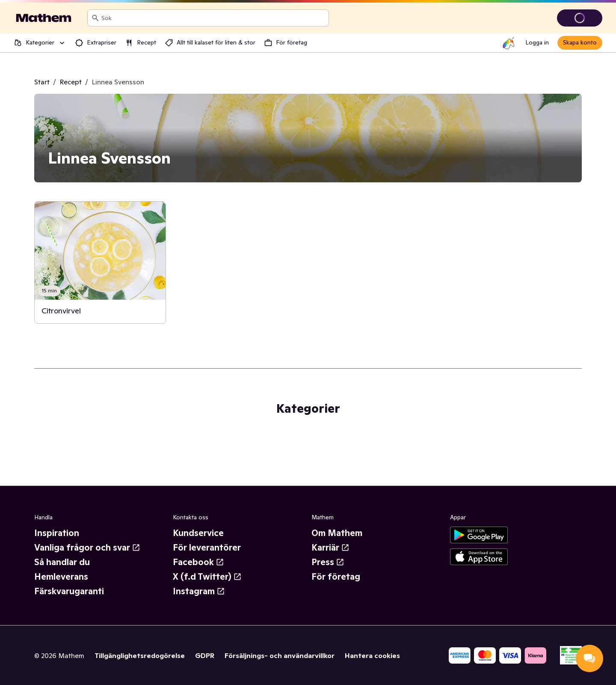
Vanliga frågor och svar (87, 548)
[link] (100, 263)
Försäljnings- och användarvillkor (280, 655)
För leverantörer (207, 548)
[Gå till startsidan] (44, 18)
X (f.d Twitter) (207, 577)
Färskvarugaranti (69, 591)
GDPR (205, 655)
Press (328, 562)
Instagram (199, 591)
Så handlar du (62, 562)
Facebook (198, 562)
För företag (336, 577)
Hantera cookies (372, 655)
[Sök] (95, 18)
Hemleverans (61, 577)
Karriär (330, 548)
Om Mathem (337, 533)
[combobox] (213, 18)
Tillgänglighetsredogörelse (140, 655)
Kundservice (198, 533)
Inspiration (57, 533)
